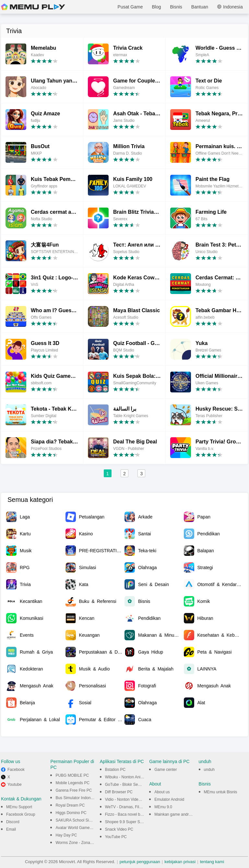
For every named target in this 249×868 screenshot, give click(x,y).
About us (162, 792)
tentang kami (212, 862)
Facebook (16, 770)
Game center (166, 770)
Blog (156, 7)
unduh (209, 770)
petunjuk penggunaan (140, 862)
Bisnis (176, 7)
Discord (13, 822)
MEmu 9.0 (163, 807)
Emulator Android (169, 799)
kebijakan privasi (180, 862)
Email (11, 829)
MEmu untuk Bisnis (221, 792)
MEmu (33, 7)
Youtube (15, 785)
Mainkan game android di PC (179, 814)
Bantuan (200, 7)
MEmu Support (19, 807)
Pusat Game (130, 7)
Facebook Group (21, 814)
